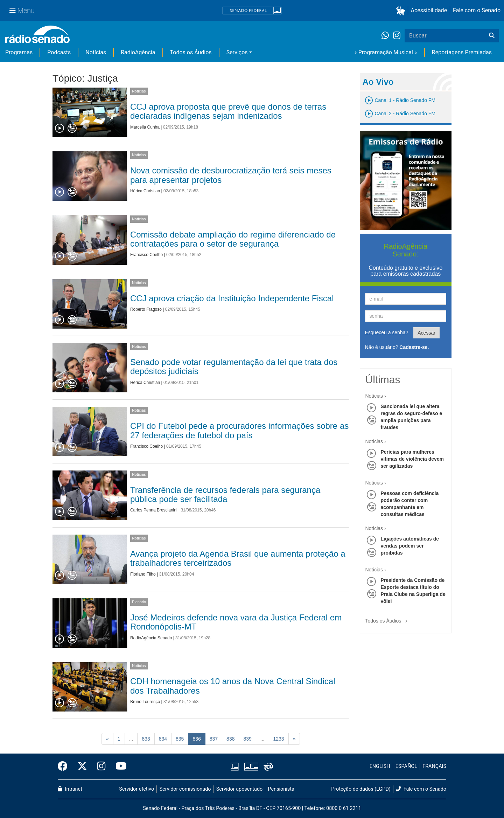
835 (180, 739)
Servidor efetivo (136, 789)
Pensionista (281, 789)
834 (163, 739)
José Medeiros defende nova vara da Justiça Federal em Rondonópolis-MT (236, 622)
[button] (402, 11)
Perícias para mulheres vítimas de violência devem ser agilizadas (412, 459)
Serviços (237, 52)
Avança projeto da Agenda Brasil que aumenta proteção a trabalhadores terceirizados (238, 558)
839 (247, 739)
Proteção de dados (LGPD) (361, 789)
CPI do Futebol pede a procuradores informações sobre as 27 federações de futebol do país (239, 430)
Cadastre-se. (414, 347)
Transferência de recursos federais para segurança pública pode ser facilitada (225, 494)
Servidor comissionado (185, 789)
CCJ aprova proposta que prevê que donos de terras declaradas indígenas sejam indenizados (228, 111)
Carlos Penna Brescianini (154, 510)
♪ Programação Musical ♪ (386, 52)
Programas (19, 52)
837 (214, 739)
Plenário (139, 602)
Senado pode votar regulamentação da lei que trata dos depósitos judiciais (234, 367)
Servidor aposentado (239, 789)
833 (146, 739)
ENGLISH (380, 766)
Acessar (426, 333)
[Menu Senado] (22, 11)
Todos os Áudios (191, 52)
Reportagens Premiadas (462, 52)
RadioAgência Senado (151, 638)
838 (230, 739)
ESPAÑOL (406, 766)
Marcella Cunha (145, 127)
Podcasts (59, 52)
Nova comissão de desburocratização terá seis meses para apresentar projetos (231, 175)
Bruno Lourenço (145, 702)
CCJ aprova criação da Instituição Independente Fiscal (232, 298)
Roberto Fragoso (146, 309)
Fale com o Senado (477, 10)
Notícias (96, 52)
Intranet (70, 789)
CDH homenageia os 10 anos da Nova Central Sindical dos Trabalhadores (233, 686)
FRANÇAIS (434, 766)
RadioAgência (138, 52)
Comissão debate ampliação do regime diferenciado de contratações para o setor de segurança (233, 239)
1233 (279, 739)
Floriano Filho (143, 574)
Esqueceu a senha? (387, 332)
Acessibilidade (429, 10)
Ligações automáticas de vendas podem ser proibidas (410, 546)
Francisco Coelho (146, 255)
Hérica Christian (145, 191)
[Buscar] (492, 36)
